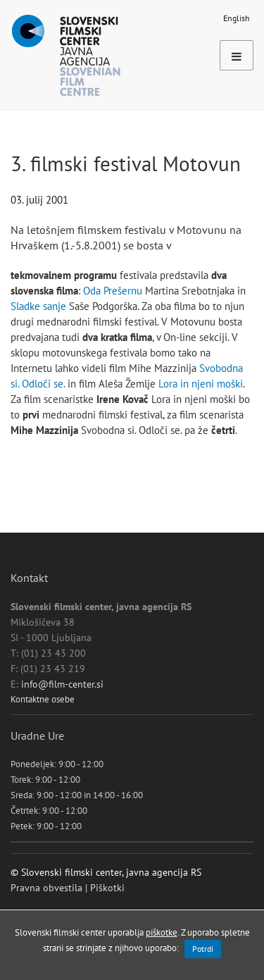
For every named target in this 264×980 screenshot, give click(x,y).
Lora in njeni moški (201, 384)
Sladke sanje (38, 306)
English (237, 18)
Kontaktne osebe (43, 699)
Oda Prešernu (113, 291)
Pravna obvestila (46, 888)
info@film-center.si (62, 684)
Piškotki (107, 888)
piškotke (162, 932)
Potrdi (203, 949)
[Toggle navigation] (237, 55)
